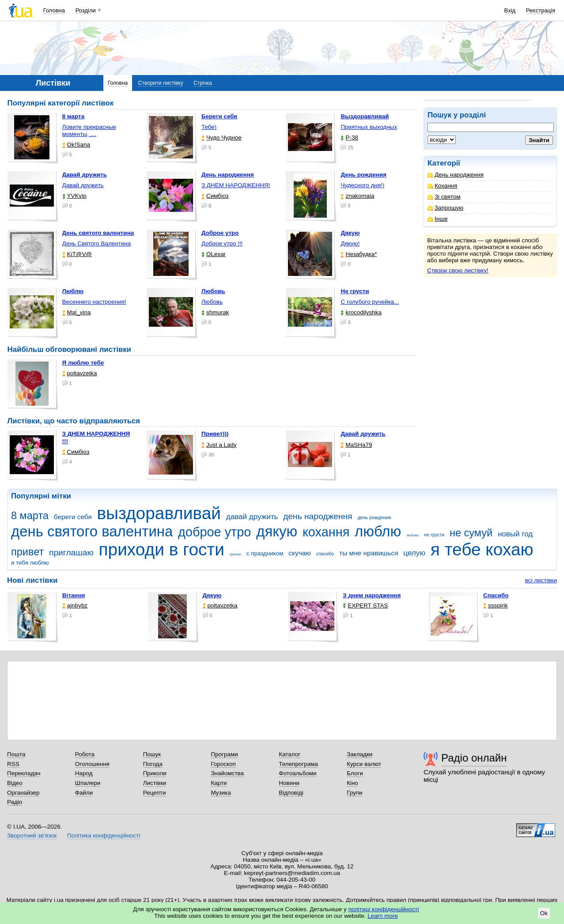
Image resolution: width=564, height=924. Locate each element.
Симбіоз (215, 196)
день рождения (374, 517)
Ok (544, 913)
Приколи (155, 773)
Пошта (16, 754)
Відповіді (291, 793)
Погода (153, 764)
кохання (326, 532)
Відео (15, 783)
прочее (235, 554)
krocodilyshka (361, 312)
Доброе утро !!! (222, 243)
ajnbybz (75, 605)
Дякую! (350, 243)
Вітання (74, 595)
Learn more (383, 916)
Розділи (86, 10)
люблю (378, 531)
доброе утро (214, 532)
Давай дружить (83, 185)
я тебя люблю (30, 563)
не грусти (434, 535)
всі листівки (541, 580)
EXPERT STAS (365, 605)
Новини (289, 783)
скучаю (300, 553)
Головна (54, 10)
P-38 (349, 138)
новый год (515, 534)
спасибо (325, 554)
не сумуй (471, 533)
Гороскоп (223, 764)
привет (27, 552)
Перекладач (24, 773)
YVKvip (74, 196)
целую (414, 553)
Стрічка (203, 83)
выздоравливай (159, 513)
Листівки (155, 783)
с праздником (265, 553)
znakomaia (357, 196)
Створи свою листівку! (458, 270)
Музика (221, 793)
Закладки (360, 754)
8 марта (30, 516)
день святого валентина (92, 531)
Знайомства (227, 773)
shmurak (215, 312)
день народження (318, 516)
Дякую (212, 595)
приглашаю (71, 553)
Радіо (15, 802)
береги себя (73, 517)
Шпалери (88, 783)
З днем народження (372, 595)
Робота (85, 754)
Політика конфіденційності (104, 835)
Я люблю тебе (83, 363)
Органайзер (23, 793)
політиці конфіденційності (384, 909)
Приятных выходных (369, 127)
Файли (84, 793)
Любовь (212, 302)
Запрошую (445, 208)
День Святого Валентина (97, 243)
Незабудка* (359, 254)
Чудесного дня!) (362, 185)
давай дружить (252, 517)
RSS (13, 764)
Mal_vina (77, 312)
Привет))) (215, 434)
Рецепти (155, 793)
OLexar (214, 254)
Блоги (355, 773)
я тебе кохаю (482, 549)
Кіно (352, 783)
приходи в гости (162, 549)
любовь (413, 535)
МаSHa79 (356, 445)
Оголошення (92, 764)
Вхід (510, 10)
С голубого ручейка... (370, 302)
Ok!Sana (76, 145)
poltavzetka (80, 373)
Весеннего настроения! (94, 302)
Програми (224, 754)
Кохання (442, 186)
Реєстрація (541, 10)
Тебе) (209, 127)
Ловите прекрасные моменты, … (89, 130)
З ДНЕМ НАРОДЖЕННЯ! (236, 185)
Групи (354, 793)
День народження (456, 175)
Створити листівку (161, 83)
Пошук (152, 754)
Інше (437, 219)
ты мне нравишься (369, 553)
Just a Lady (219, 445)
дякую (277, 531)
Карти (219, 783)
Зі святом (444, 197)
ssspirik (496, 605)
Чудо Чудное (221, 138)
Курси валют (364, 764)
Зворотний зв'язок (32, 835)
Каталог (290, 754)
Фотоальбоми (297, 773)
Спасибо (496, 595)
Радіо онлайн (474, 758)
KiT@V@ (77, 254)
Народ (84, 773)
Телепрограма (298, 764)
